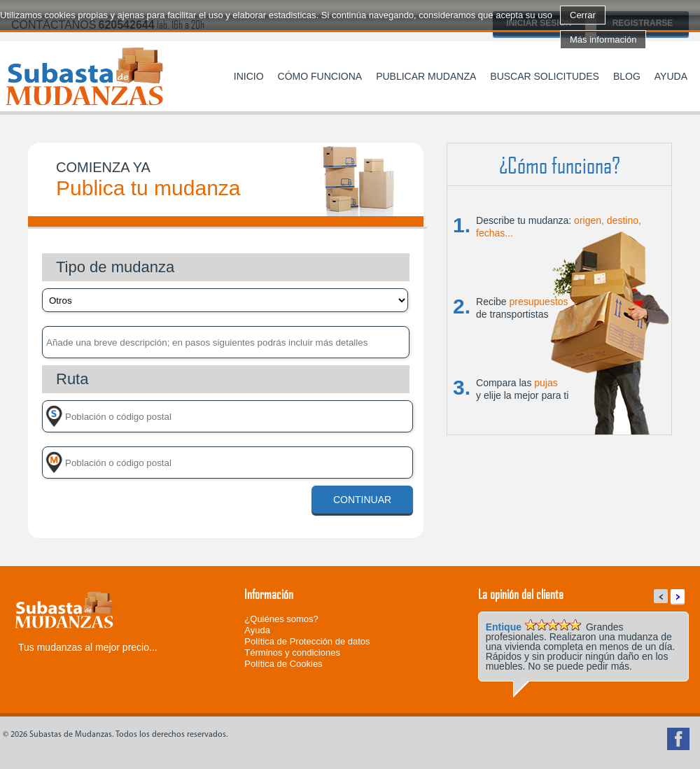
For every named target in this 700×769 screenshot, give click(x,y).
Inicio (249, 76)
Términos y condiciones (292, 652)
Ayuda (671, 76)
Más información (603, 40)
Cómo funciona (320, 76)
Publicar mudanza (426, 76)
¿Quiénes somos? (281, 619)
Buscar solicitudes (545, 76)
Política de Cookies (283, 664)
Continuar (362, 500)
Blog (627, 76)
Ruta (72, 379)
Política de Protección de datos (307, 641)
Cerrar (583, 15)
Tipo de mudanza (115, 267)
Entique (504, 627)
